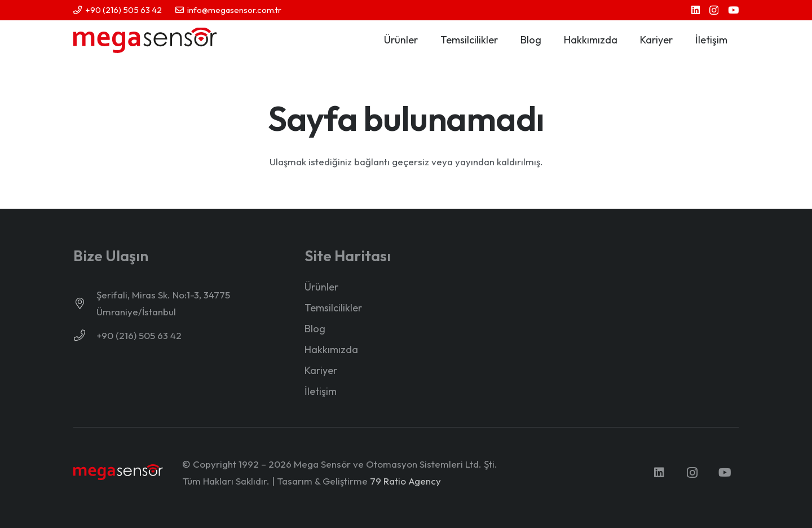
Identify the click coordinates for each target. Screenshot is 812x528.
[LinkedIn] (696, 10)
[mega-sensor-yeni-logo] (145, 40)
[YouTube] (733, 10)
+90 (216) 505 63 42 (139, 335)
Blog (315, 329)
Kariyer (321, 370)
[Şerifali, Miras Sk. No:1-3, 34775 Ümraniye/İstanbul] (85, 303)
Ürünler (321, 287)
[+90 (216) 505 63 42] (85, 336)
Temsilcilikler (333, 308)
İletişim (321, 391)
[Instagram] (714, 10)
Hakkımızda (331, 349)
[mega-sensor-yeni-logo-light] (118, 473)
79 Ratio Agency (405, 481)
